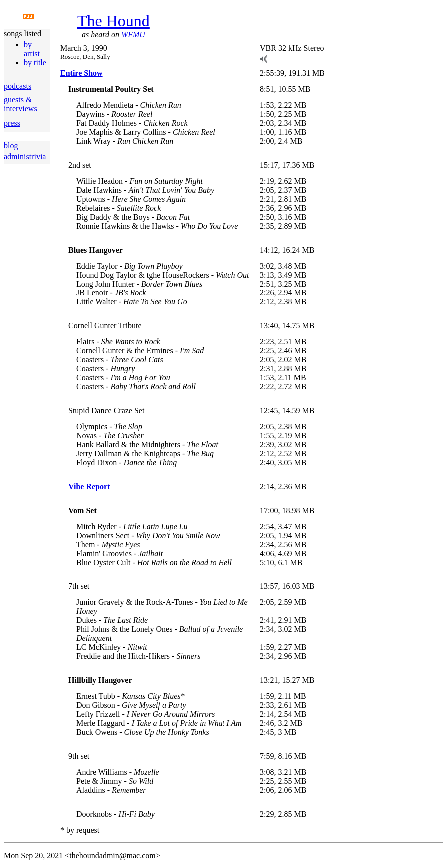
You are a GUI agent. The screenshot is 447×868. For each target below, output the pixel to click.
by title (35, 63)
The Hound (113, 21)
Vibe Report (89, 486)
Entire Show (82, 73)
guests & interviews (21, 104)
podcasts (18, 86)
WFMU (133, 35)
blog (11, 145)
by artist (32, 49)
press (12, 123)
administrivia (25, 156)
